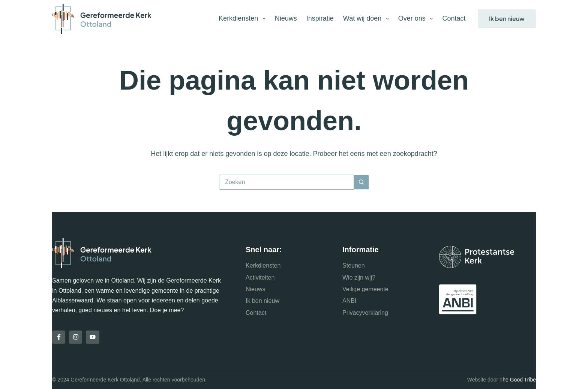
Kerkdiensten (244, 19)
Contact (454, 18)
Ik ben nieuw (507, 19)
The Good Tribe (518, 380)
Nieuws (286, 18)
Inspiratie (320, 18)
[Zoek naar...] (286, 182)
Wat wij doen (367, 19)
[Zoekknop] (361, 182)
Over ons (417, 19)
